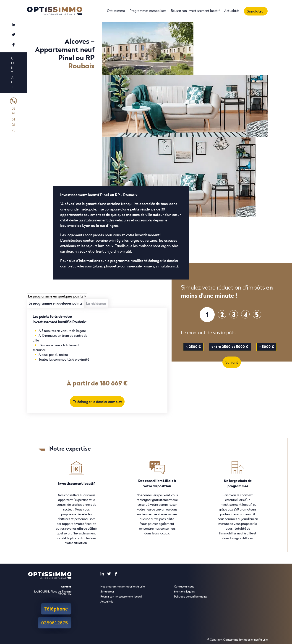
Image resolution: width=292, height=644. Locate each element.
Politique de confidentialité (191, 597)
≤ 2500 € (193, 347)
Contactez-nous (184, 586)
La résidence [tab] (96, 304)
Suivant (232, 362)
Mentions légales (184, 591)
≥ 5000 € (267, 347)
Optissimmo (116, 11)
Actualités (232, 11)
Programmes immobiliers (148, 11)
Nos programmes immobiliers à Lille (123, 586)
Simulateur (256, 11)
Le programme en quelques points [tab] (55, 303)
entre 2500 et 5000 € (230, 347)
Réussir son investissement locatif (195, 11)
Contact (12, 73)
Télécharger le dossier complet (97, 402)
